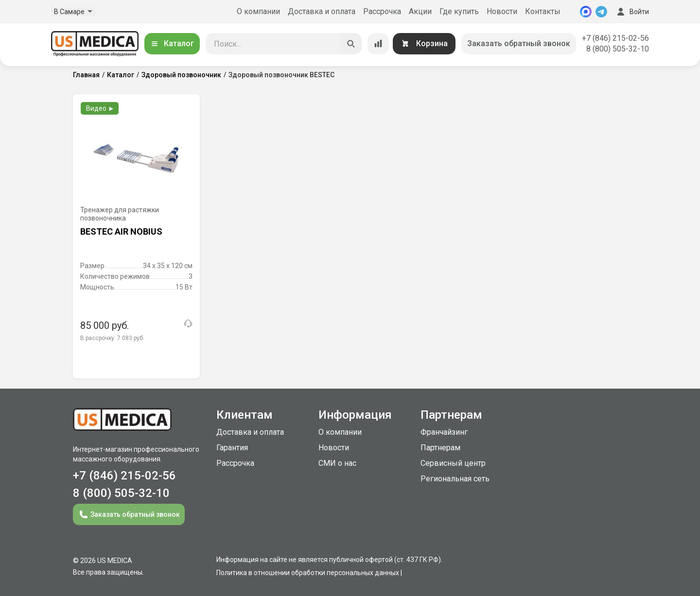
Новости (502, 11)
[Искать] (351, 44)
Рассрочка (382, 11)
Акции (420, 11)
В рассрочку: (112, 338)
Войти (632, 12)
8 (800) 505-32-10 (618, 49)
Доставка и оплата (322, 11)
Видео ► (100, 108)
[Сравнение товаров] (378, 44)
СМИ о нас (337, 463)
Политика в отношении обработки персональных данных (308, 573)
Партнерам (440, 448)
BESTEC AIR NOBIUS (121, 231)
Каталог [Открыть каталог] (172, 43)
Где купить (459, 11)
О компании (258, 11)
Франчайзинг (444, 432)
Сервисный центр (453, 463)
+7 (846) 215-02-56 (615, 38)
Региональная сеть (455, 479)
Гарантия (232, 448)
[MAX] (586, 12)
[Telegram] (601, 12)
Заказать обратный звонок (519, 43)
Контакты (543, 11)
